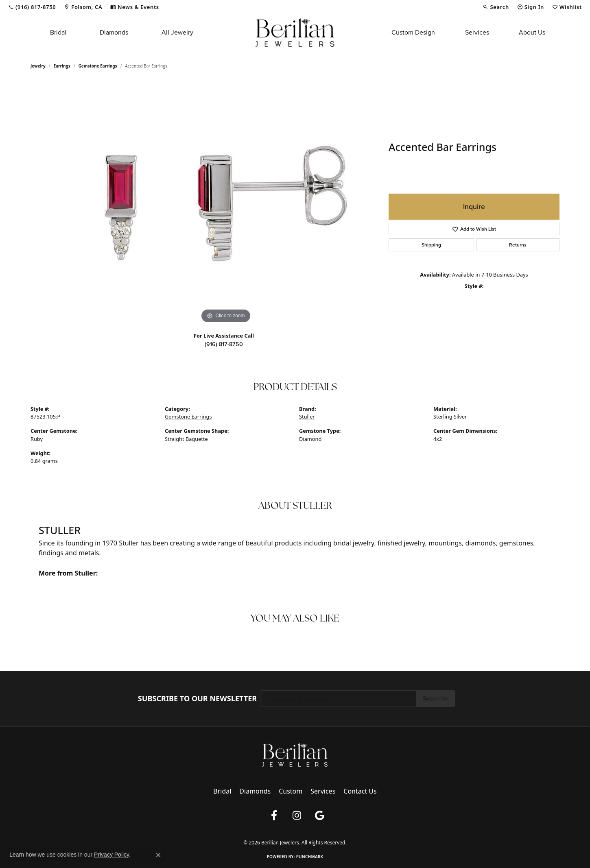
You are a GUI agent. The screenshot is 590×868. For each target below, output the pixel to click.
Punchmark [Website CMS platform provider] (310, 857)
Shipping (431, 245)
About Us (532, 32)
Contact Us (360, 791)
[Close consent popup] (158, 855)
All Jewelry (177, 32)
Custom (291, 791)
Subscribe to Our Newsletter (197, 699)
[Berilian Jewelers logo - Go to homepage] (295, 33)
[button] (496, 7)
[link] (32, 7)
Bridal (58, 32)
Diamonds (114, 32)
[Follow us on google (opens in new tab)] (319, 816)
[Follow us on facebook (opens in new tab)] (274, 816)
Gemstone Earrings (98, 66)
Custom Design (413, 32)
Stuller (307, 417)
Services (477, 32)
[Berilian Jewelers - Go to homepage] (295, 755)
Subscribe (435, 698)
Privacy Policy (243, 829)
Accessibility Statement (337, 829)
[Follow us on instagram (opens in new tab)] (297, 816)
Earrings (62, 66)
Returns (518, 245)
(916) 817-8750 (224, 344)
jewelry (38, 66)
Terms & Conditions (285, 829)
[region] (226, 203)
